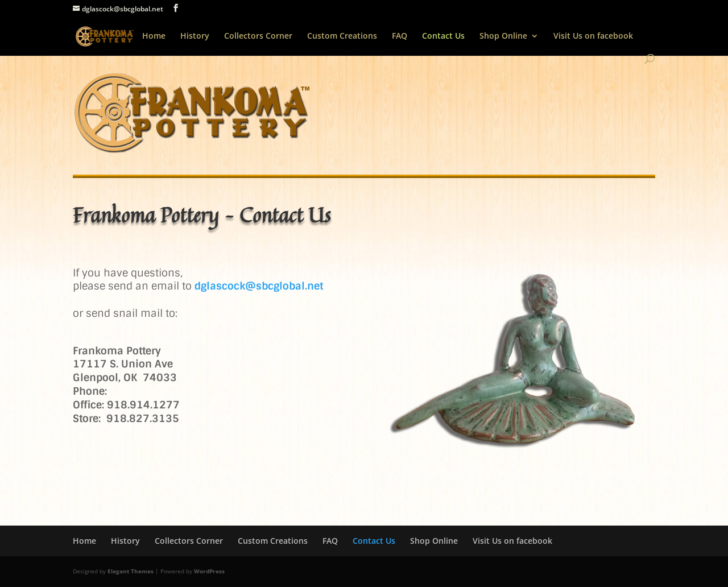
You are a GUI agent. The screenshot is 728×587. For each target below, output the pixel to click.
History (195, 36)
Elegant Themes (131, 571)
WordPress (209, 571)
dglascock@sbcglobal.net (259, 286)
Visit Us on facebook (593, 36)
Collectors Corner (258, 36)
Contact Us (443, 36)
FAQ (400, 36)
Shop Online (503, 36)
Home (154, 36)
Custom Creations (342, 36)
